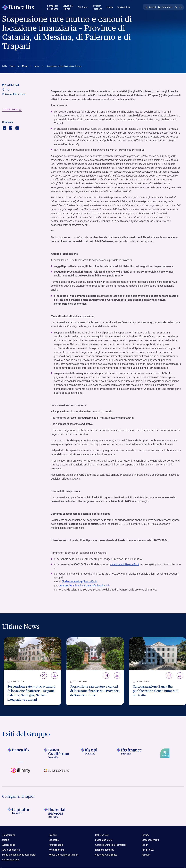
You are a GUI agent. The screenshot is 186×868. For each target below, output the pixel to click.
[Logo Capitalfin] (20, 812)
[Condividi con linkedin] (17, 128)
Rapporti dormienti (105, 850)
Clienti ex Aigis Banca (106, 854)
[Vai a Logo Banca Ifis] (20, 753)
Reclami (53, 835)
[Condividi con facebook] (11, 128)
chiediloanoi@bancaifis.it (125, 564)
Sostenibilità (124, 7)
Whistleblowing (57, 850)
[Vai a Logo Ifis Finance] (129, 753)
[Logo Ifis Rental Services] (57, 812)
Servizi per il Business (53, 7)
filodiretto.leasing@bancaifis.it (79, 581)
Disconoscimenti (150, 840)
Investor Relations (97, 7)
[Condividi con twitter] (4, 128)
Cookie (6, 840)
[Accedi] (150, 7)
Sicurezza (54, 840)
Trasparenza (9, 835)
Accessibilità (9, 845)
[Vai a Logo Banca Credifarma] (57, 753)
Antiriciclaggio (56, 845)
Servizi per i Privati (68, 7)
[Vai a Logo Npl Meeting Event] (166, 753)
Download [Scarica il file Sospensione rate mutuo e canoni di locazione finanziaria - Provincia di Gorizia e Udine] (117, 675)
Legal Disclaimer (104, 840)
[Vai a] (93, 753)
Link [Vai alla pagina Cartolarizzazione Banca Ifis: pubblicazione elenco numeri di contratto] (169, 675)
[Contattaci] (165, 7)
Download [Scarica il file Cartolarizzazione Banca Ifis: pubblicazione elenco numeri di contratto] (180, 675)
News (37, 66)
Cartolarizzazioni (11, 859)
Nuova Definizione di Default (63, 854)
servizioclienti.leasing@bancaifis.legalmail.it (84, 585)
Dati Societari (102, 835)
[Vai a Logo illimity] (20, 772)
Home (12, 66)
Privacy (145, 835)
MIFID (145, 845)
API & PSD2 (148, 850)
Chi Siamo (83, 7)
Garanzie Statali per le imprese (111, 845)
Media (110, 7)
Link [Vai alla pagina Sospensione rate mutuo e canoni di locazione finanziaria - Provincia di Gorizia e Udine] (106, 675)
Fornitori (146, 854)
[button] (176, 7)
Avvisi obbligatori (11, 850)
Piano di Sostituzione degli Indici (19, 854)
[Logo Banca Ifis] (18, 7)
